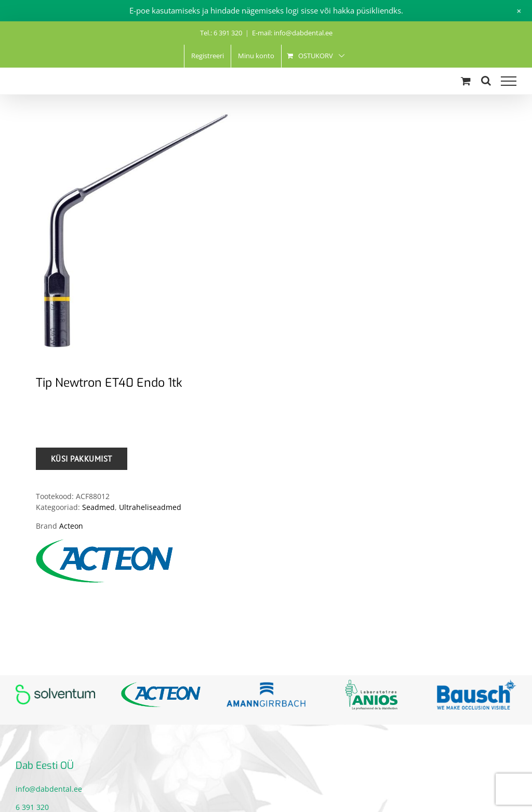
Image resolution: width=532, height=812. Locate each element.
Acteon (71, 526)
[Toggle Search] (486, 81)
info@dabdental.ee (49, 789)
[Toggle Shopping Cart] (466, 81)
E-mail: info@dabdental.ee (292, 33)
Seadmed (98, 507)
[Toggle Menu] (509, 81)
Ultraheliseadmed (150, 507)
